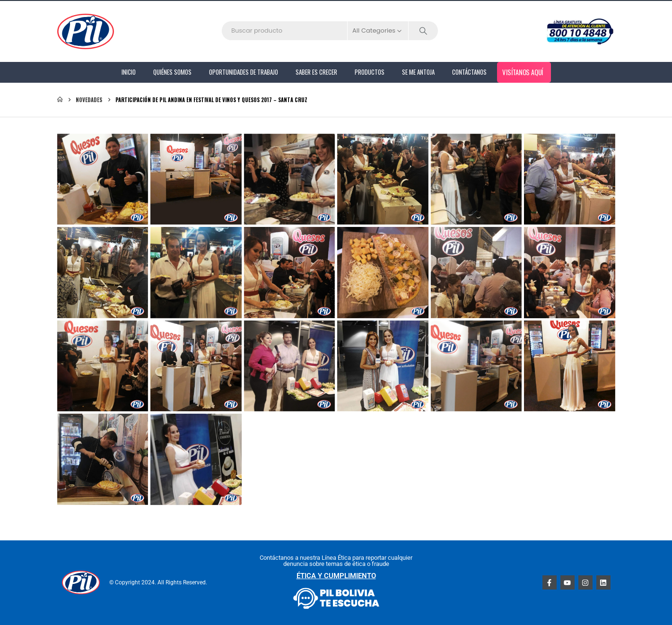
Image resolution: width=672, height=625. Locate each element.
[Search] (423, 31)
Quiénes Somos (172, 72)
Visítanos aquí (523, 72)
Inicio (129, 72)
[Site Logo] (86, 31)
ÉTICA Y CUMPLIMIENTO (336, 576)
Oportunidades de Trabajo (244, 72)
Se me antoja (418, 72)
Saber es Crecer (316, 72)
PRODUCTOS (370, 72)
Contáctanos (469, 72)
